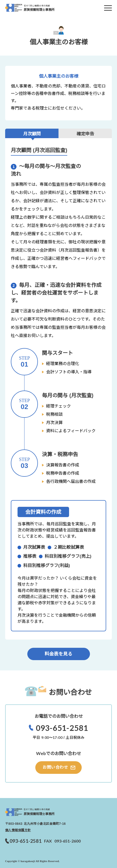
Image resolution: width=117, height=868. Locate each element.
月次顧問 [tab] (32, 134)
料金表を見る (58, 654)
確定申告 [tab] (85, 134)
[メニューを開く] (108, 8)
